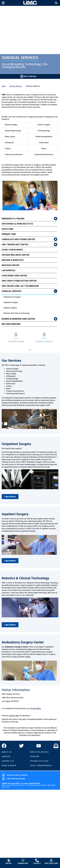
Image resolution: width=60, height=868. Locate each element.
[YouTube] (39, 746)
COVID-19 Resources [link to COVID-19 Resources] (12, 250)
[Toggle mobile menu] (3, 3)
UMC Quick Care (51, 861)
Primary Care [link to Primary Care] (9, 234)
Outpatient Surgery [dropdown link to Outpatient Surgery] (11, 302)
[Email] (56, 746)
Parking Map (14, 716)
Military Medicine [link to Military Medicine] (11, 324)
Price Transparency (41, 766)
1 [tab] (29, 350)
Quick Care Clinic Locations (15, 775)
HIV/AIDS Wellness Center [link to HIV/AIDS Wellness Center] (15, 255)
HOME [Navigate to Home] (4, 86)
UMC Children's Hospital (13, 779)
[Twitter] (21, 746)
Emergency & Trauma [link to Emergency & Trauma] (13, 219)
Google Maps (36, 708)
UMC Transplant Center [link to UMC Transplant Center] (15, 244)
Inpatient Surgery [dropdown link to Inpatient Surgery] (10, 308)
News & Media (9, 766)
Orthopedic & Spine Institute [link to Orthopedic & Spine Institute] (17, 224)
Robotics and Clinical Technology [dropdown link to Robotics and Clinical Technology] (17, 313)
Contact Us (8, 761)
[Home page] (30, 3)
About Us (7, 752)
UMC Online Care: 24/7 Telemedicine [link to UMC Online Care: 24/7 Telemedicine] (20, 286)
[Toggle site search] (57, 3)
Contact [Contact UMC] (37, 861)
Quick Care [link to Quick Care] (7, 229)
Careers (6, 757)
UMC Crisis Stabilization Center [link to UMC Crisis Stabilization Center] (19, 281)
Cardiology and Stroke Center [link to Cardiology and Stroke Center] (18, 239)
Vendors (35, 757)
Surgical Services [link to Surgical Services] (12, 291)
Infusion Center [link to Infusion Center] (10, 265)
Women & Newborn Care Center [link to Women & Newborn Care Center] (18, 319)
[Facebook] (4, 746)
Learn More (10, 497)
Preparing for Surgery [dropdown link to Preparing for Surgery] (12, 297)
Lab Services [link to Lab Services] (8, 270)
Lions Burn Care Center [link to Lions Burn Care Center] (14, 276)
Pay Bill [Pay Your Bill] (9, 861)
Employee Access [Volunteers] (39, 752)
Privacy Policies (39, 761)
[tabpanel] (16, 338)
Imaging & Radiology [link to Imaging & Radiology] (13, 260)
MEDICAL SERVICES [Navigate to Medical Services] (16, 86)
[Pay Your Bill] (28, 76)
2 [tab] (31, 350)
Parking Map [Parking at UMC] (23, 861)
